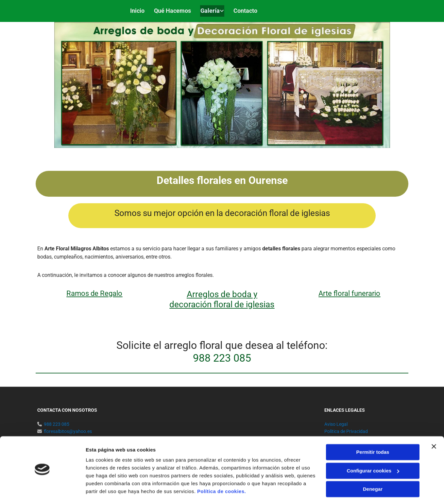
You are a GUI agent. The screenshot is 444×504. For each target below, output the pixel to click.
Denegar (373, 471)
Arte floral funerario (349, 293)
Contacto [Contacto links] (247, 10)
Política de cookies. (222, 473)
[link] (209, 11)
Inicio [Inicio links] (138, 10)
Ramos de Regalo (94, 293)
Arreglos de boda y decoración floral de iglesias (222, 299)
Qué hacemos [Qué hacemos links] (173, 10)
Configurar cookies (373, 452)
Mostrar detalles (105, 491)
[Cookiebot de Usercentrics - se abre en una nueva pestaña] (42, 491)
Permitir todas (373, 434)
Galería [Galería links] (211, 10)
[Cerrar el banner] (434, 428)
